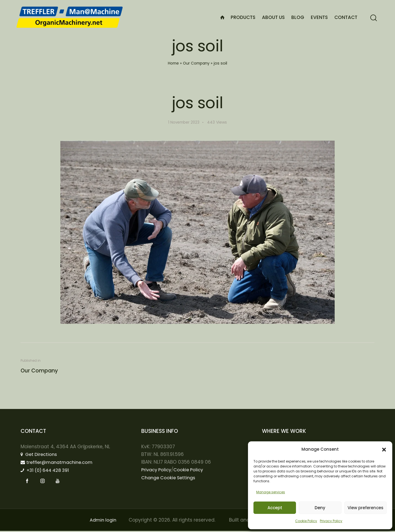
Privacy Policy (331, 521)
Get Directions (40, 455)
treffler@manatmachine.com (59, 463)
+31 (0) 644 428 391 (47, 471)
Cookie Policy (306, 521)
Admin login (102, 521)
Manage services (271, 492)
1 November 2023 (184, 122)
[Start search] (374, 18)
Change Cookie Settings (170, 478)
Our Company (197, 63)
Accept (275, 508)
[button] (384, 450)
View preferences (366, 508)
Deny (320, 508)
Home (173, 63)
